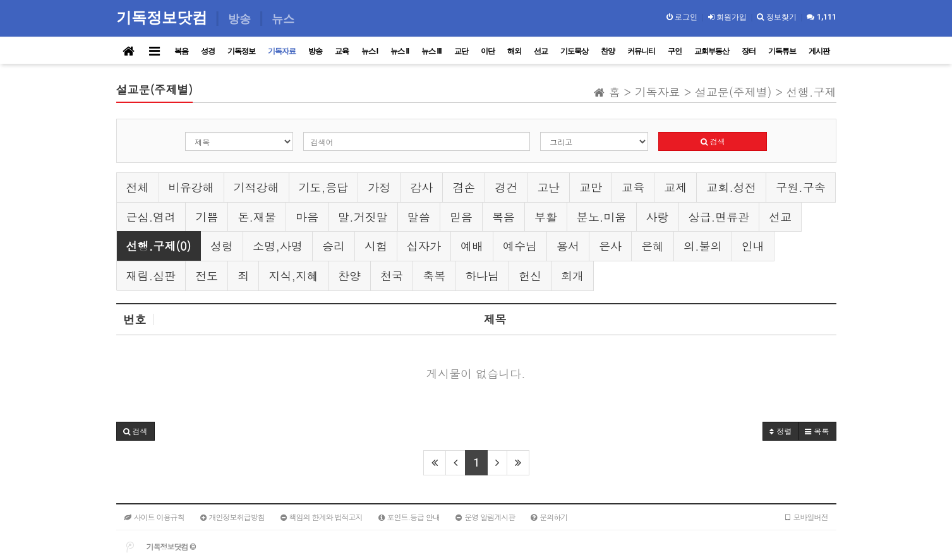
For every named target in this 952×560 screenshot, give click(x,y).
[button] (136, 431)
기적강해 (256, 187)
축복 (434, 276)
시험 (376, 246)
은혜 (653, 246)
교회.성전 (731, 187)
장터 (749, 51)
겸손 (464, 187)
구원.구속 (801, 187)
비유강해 (191, 187)
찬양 (608, 51)
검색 (713, 141)
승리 (334, 246)
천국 (392, 276)
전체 (138, 187)
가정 (379, 187)
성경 (208, 51)
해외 (514, 51)
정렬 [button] (780, 431)
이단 (488, 51)
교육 (342, 51)
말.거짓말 (363, 217)
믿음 (461, 217)
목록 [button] (817, 431)
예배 (472, 246)
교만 (591, 187)
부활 (546, 217)
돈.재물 (257, 217)
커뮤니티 (641, 51)
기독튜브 (782, 51)
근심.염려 (151, 217)
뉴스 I (370, 51)
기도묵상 (574, 51)
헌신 (530, 276)
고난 (548, 187)
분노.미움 (602, 217)
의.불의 (703, 246)
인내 (753, 246)
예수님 (520, 246)
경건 (506, 187)
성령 (222, 246)
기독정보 (241, 51)
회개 (572, 276)
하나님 (482, 276)
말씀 (419, 217)
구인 (675, 51)
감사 (421, 187)
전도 (207, 276)
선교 (541, 51)
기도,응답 (324, 187)
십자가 (424, 246)
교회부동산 (712, 51)
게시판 (819, 51)
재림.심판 (151, 276)
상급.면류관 (719, 217)
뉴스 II (400, 51)
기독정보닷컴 (164, 17)
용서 (568, 246)
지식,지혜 (293, 276)
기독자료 (282, 51)
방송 (315, 51)
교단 (461, 51)
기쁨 (207, 217)
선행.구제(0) (159, 246)
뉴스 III (431, 51)
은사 (610, 246)
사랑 (658, 217)
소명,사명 (278, 246)
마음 (307, 217)
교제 (675, 187)
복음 (181, 51)
